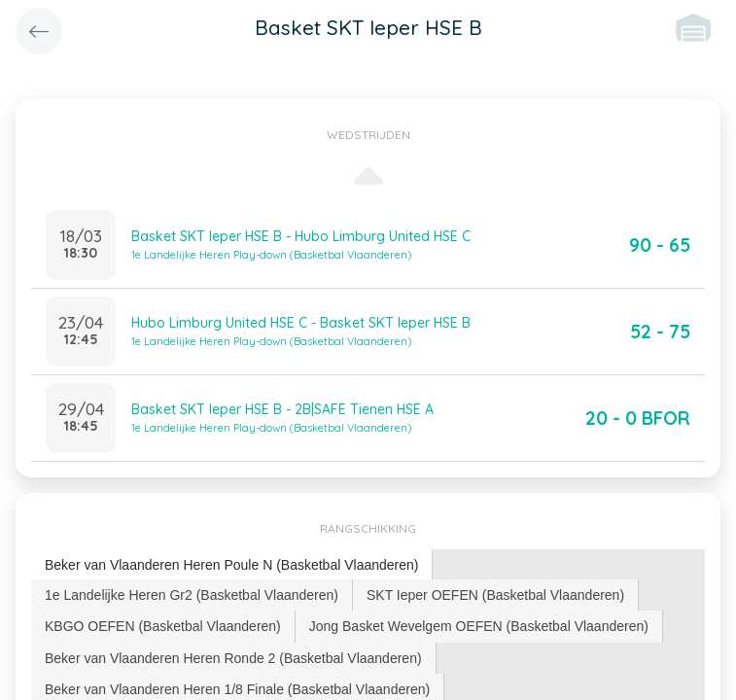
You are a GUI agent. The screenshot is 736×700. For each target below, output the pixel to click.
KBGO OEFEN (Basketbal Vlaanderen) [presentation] (163, 626)
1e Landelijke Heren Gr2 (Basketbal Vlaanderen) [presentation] (192, 595)
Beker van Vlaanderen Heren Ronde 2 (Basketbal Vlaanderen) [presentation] (233, 658)
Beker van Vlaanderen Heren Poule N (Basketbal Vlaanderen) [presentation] (231, 565)
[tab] (232, 565)
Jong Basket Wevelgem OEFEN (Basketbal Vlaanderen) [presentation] (479, 626)
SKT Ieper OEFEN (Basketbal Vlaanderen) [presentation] (495, 595)
